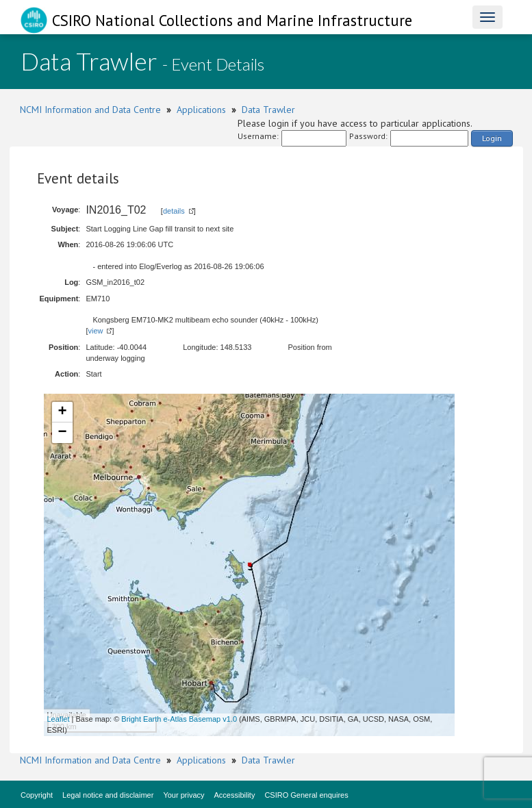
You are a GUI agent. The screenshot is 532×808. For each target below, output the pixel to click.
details (174, 211)
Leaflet (59, 719)
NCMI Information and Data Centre (90, 110)
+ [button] (62, 412)
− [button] (62, 433)
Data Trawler (268, 110)
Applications (201, 110)
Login (492, 138)
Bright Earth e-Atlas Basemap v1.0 (179, 719)
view (95, 331)
